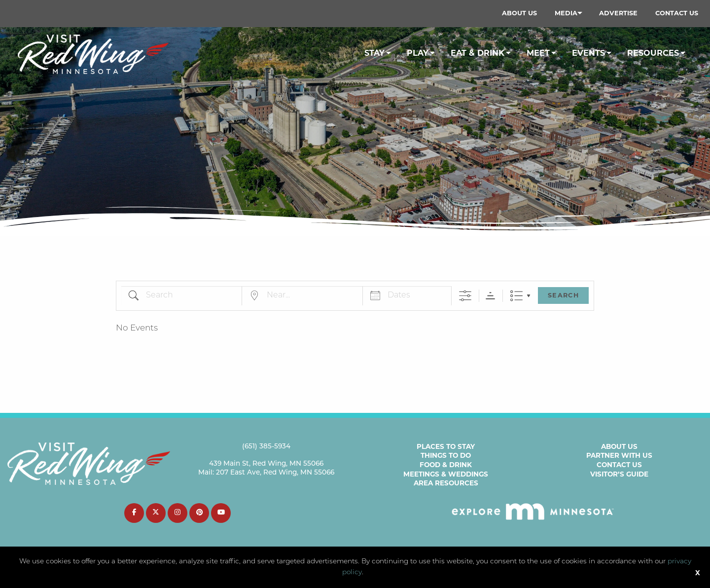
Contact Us (677, 13)
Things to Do (446, 455)
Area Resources (446, 483)
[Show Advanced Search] (465, 296)
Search (563, 295)
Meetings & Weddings (446, 474)
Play (418, 53)
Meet (538, 53)
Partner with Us (619, 455)
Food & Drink (446, 465)
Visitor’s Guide (619, 474)
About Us (519, 13)
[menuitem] (519, 13)
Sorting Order (490, 296)
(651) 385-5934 (266, 447)
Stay (374, 53)
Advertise (618, 13)
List (516, 296)
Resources (653, 53)
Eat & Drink (478, 53)
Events (588, 53)
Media (566, 13)
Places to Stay (446, 446)
